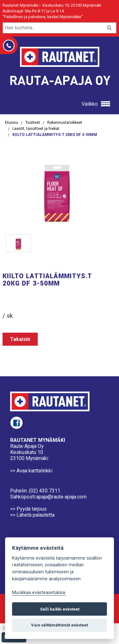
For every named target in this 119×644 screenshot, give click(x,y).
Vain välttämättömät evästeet (60, 625)
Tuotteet (33, 123)
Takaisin (20, 339)
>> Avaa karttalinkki (31, 471)
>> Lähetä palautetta (32, 515)
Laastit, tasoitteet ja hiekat (36, 129)
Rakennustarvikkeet (65, 123)
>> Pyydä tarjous (28, 509)
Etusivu (12, 123)
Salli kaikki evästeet (60, 609)
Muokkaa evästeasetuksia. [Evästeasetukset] (39, 593)
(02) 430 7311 (45, 491)
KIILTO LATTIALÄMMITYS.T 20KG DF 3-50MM (55, 135)
